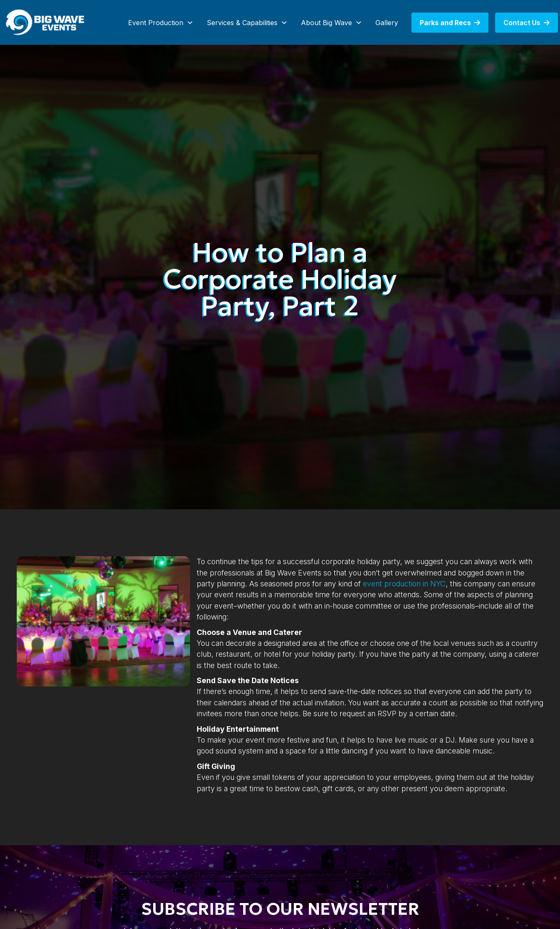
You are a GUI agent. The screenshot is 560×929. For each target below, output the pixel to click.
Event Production (156, 23)
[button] (161, 23)
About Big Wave (326, 23)
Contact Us (527, 23)
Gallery (387, 23)
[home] (46, 22)
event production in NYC (404, 584)
